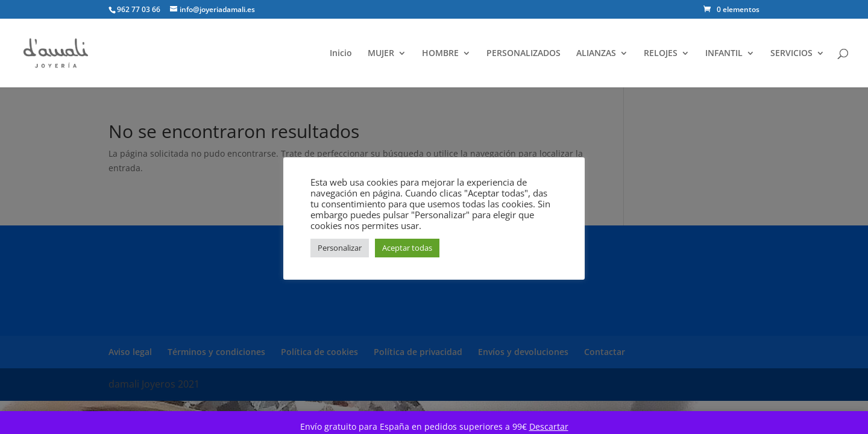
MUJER (381, 54)
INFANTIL (724, 54)
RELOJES (661, 54)
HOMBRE (440, 54)
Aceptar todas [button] (407, 248)
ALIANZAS (596, 54)
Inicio (341, 54)
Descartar (549, 426)
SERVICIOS (791, 54)
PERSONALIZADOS (524, 54)
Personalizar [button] (340, 248)
